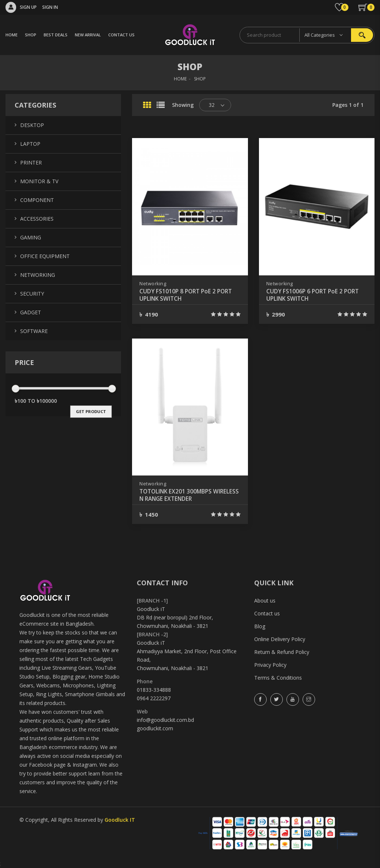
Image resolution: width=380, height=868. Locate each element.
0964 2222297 (154, 698)
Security (32, 294)
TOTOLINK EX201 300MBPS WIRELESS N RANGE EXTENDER (181, 495)
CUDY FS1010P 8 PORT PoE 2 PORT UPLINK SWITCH (188, 295)
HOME (12, 35)
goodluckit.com (155, 728)
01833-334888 (154, 690)
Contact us (267, 613)
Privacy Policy (270, 665)
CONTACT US (121, 35)
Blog (260, 626)
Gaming (31, 237)
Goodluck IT (120, 820)
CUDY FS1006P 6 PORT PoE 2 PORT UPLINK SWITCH (315, 295)
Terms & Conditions (278, 678)
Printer (31, 162)
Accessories (37, 219)
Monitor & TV (39, 181)
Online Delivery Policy (280, 639)
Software (34, 331)
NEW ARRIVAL (88, 35)
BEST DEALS (56, 35)
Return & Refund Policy (282, 652)
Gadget (31, 312)
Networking (153, 284)
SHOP (31, 35)
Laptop (30, 144)
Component (37, 200)
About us (265, 601)
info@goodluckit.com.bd (165, 720)
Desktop (32, 125)
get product (91, 411)
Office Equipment (45, 256)
